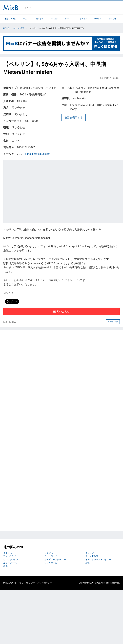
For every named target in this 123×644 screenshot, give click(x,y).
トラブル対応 (24, 583)
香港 (5, 566)
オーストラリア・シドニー (98, 560)
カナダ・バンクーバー (55, 560)
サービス (83, 19)
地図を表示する (74, 117)
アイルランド (10, 556)
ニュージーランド (12, 563)
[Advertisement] (31, 191)
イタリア (90, 553)
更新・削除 (113, 322)
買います (54, 19)
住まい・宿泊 (11, 19)
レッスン (69, 19)
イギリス (8, 553)
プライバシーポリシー (41, 583)
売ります (40, 19)
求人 (25, 19)
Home (6, 28)
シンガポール (51, 563)
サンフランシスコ (12, 560)
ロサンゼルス (92, 556)
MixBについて (10, 583)
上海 (87, 563)
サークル (98, 19)
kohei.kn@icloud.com (38, 154)
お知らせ (112, 19)
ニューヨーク (51, 556)
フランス (49, 553)
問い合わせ (61, 311)
